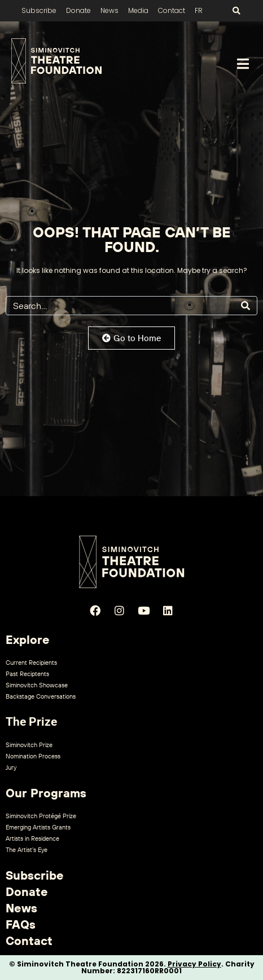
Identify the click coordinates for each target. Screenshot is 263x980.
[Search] (246, 306)
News (109, 10)
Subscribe (39, 10)
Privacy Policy (194, 964)
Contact (172, 10)
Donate (78, 10)
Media (138, 10)
